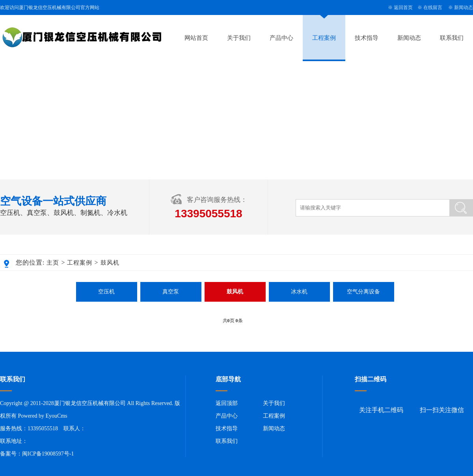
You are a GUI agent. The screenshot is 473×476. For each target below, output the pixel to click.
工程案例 (324, 38)
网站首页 (196, 38)
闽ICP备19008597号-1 (48, 454)
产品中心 (281, 38)
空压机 (106, 292)
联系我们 (452, 38)
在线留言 (433, 7)
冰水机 (299, 292)
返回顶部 (227, 403)
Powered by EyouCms (42, 416)
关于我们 (239, 38)
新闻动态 (464, 7)
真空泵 (171, 292)
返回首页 (403, 7)
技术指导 (367, 38)
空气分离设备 (363, 292)
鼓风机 (110, 263)
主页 (53, 263)
